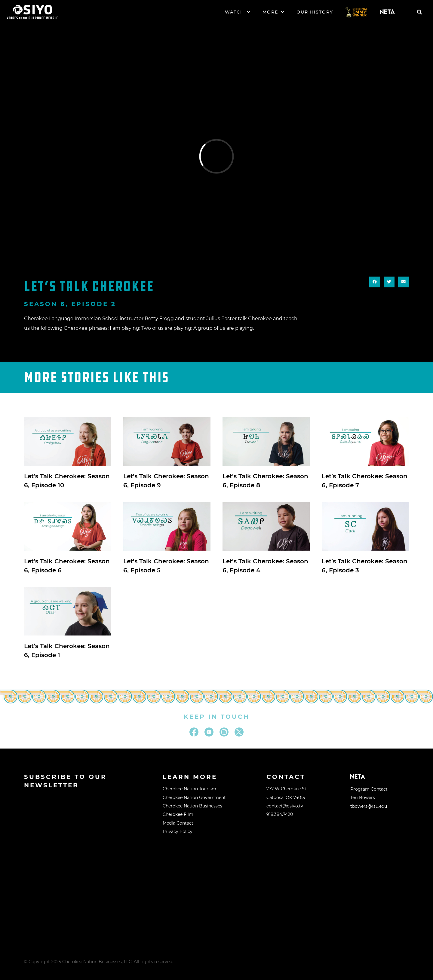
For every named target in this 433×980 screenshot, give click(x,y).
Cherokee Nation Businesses (192, 806)
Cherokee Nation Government (194, 798)
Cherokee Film (178, 814)
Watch (238, 12)
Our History (315, 12)
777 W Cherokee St (286, 789)
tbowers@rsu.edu (369, 806)
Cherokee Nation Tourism (189, 789)
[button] (419, 12)
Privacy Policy (178, 831)
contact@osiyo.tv (285, 806)
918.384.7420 (280, 814)
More (273, 12)
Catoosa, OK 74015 (286, 798)
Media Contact (178, 823)
